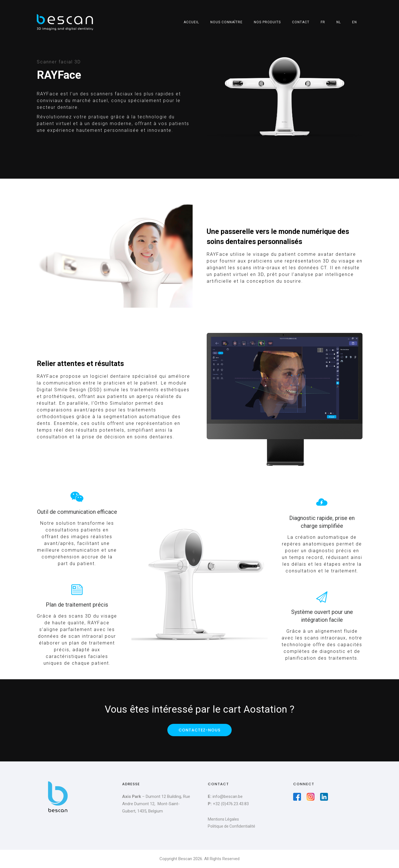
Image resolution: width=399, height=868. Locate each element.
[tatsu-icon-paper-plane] (322, 597)
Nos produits (267, 22)
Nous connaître (226, 22)
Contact (301, 22)
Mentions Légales (223, 819)
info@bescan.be (228, 796)
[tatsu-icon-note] (77, 590)
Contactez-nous (199, 730)
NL (339, 22)
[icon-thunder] (322, 502)
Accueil (191, 22)
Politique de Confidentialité (232, 826)
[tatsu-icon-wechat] (77, 497)
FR (323, 22)
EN (354, 22)
